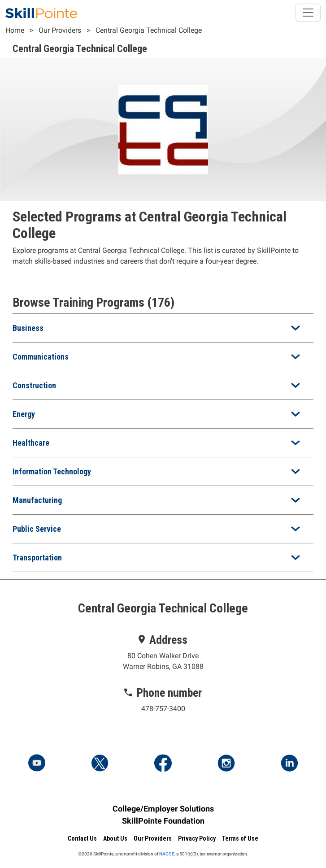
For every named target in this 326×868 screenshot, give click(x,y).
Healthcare (31, 443)
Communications (41, 357)
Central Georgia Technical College (149, 30)
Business (28, 328)
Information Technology (52, 471)
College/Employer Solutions (163, 809)
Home (15, 30)
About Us (115, 838)
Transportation (37, 558)
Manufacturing (37, 500)
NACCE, (167, 854)
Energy (24, 414)
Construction (34, 385)
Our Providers (60, 30)
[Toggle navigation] (308, 13)
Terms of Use (240, 838)
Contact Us (82, 838)
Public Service (37, 529)
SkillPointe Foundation (163, 821)
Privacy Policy (197, 838)
